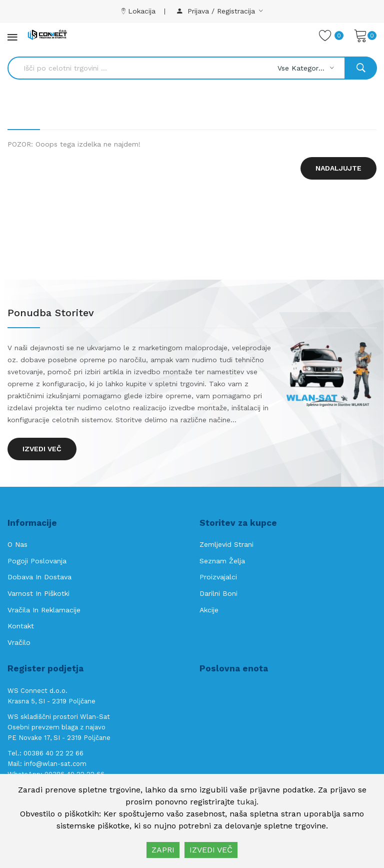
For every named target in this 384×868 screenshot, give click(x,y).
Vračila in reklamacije (44, 610)
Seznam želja (222, 561)
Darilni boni (218, 593)
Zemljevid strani (226, 544)
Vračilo (19, 642)
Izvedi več (42, 449)
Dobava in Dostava (39, 577)
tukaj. (248, 802)
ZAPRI (163, 850)
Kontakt (21, 626)
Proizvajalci (218, 577)
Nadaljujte (338, 168)
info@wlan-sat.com (55, 764)
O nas (17, 544)
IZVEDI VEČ (211, 850)
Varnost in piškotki (38, 593)
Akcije (209, 610)
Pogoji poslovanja (37, 561)
